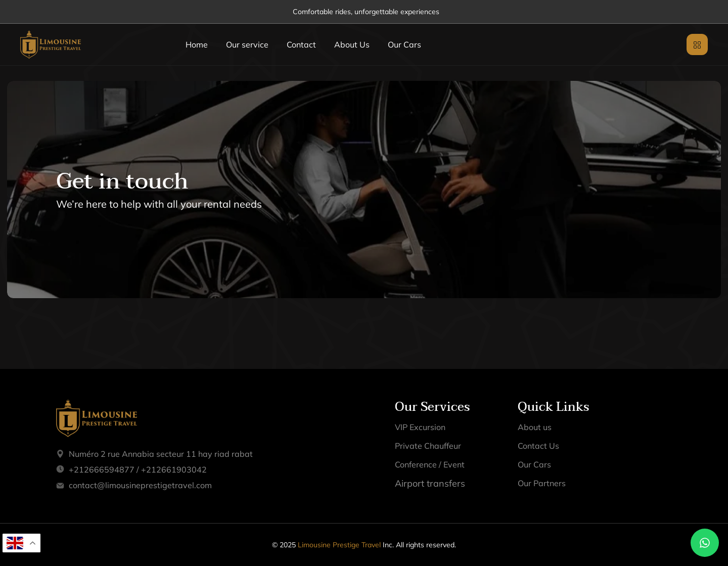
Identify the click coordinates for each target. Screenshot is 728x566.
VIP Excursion (420, 427)
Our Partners (542, 483)
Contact (301, 44)
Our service (247, 44)
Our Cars (404, 44)
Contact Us (538, 446)
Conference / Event (430, 464)
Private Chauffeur (428, 446)
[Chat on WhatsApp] (705, 543)
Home (197, 44)
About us (535, 427)
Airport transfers (430, 483)
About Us (352, 44)
